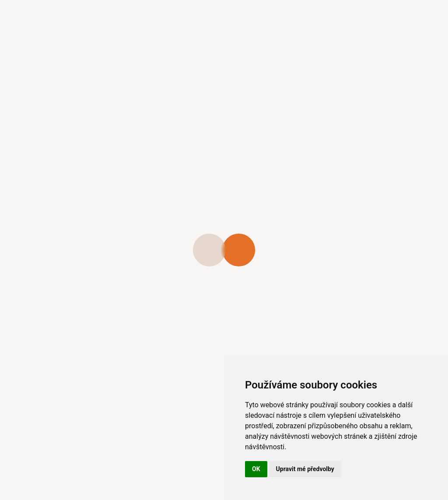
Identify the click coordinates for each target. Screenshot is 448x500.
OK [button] (256, 469)
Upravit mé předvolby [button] (305, 469)
